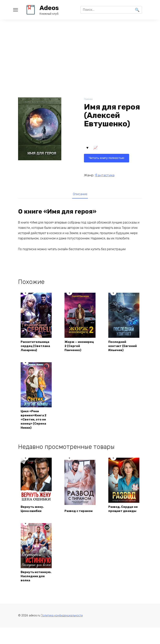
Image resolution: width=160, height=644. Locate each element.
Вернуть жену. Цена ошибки (33, 520)
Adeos (49, 8)
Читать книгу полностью (108, 148)
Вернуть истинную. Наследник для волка (34, 590)
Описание (80, 195)
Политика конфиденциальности (62, 632)
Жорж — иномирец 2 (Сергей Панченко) (75, 349)
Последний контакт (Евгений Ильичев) (124, 351)
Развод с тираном (80, 522)
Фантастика (105, 175)
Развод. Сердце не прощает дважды (122, 517)
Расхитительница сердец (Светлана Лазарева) (36, 349)
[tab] (80, 195)
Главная (89, 99)
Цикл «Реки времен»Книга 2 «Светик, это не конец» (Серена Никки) (34, 425)
